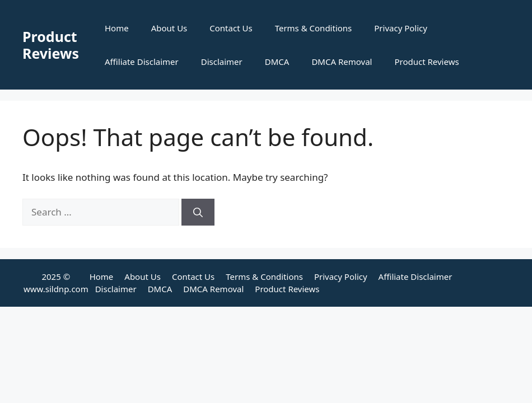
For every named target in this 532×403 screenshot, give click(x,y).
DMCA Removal (342, 62)
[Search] (198, 212)
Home (117, 28)
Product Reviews (51, 45)
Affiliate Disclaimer (142, 62)
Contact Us (231, 28)
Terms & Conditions (314, 28)
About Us (169, 28)
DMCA (277, 62)
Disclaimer (222, 62)
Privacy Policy (401, 28)
